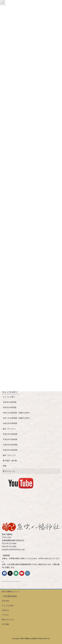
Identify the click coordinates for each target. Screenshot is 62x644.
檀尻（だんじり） (10, 455)
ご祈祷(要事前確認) (9, 596)
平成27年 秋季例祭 (10, 434)
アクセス (5, 615)
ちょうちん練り (9, 397)
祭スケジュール (9, 471)
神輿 (4, 466)
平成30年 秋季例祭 (10, 450)
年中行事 (5, 601)
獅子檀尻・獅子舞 (10, 461)
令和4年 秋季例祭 (10, 402)
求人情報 (5, 624)
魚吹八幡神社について (11, 591)
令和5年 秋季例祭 (10, 407)
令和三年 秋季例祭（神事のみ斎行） (17, 413)
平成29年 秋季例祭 (10, 445)
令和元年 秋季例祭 (10, 423)
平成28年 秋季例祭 (10, 439)
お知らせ (5, 610)
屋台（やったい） (10, 429)
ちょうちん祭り (10, 392)
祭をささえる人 (8, 620)
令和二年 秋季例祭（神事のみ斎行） (17, 418)
